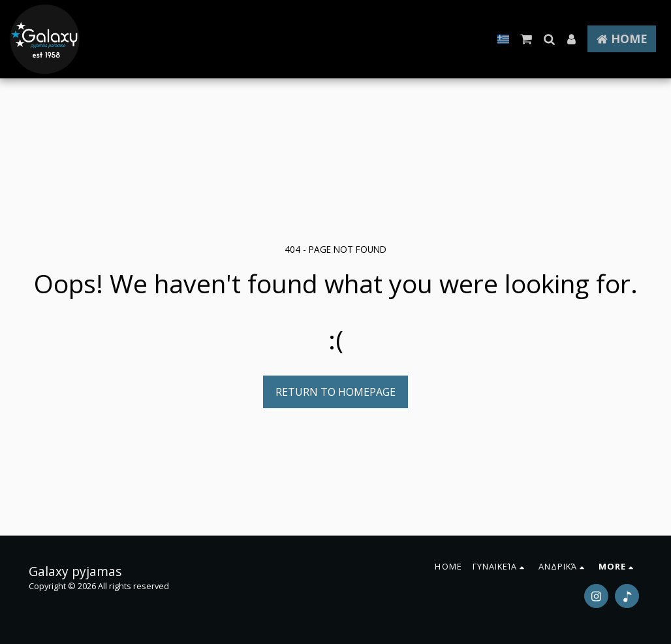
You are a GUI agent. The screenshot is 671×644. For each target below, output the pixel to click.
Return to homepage (335, 392)
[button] (526, 39)
